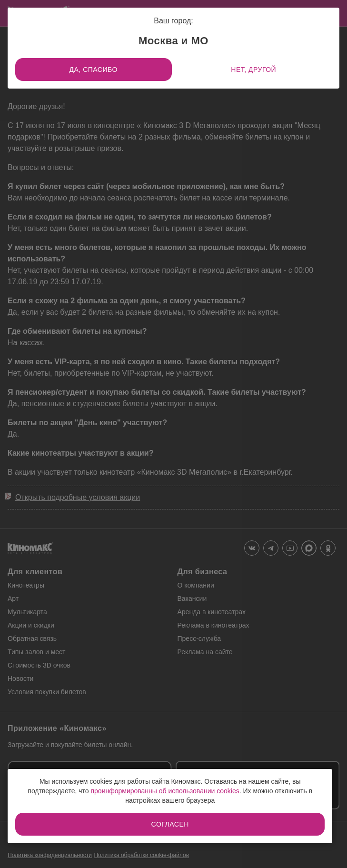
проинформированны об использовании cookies (165, 791)
